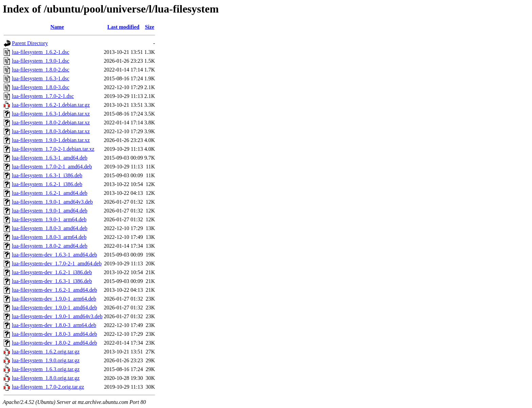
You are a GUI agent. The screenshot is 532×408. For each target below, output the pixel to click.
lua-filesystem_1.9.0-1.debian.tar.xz (51, 140)
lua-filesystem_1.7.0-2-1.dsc (43, 96)
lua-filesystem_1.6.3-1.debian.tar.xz (51, 114)
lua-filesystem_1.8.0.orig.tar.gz (46, 378)
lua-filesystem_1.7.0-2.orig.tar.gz (48, 387)
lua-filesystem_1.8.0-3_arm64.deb (49, 237)
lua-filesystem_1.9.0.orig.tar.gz (46, 360)
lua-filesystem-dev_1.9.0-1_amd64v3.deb (57, 316)
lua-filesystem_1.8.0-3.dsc (41, 87)
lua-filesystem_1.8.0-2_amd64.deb (50, 246)
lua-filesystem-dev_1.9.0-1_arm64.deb (54, 299)
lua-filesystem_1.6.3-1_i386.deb (47, 175)
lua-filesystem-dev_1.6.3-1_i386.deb (52, 281)
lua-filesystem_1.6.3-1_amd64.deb (50, 158)
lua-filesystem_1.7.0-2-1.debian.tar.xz (53, 149)
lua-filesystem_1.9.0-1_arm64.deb (49, 219)
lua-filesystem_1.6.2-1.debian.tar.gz (51, 105)
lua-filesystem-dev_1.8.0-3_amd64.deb (54, 334)
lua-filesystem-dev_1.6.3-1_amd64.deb (54, 255)
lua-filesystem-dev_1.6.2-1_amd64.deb (54, 290)
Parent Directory (30, 43)
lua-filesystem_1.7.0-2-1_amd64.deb (52, 167)
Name (57, 27)
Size (150, 27)
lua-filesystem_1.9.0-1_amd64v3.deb (52, 202)
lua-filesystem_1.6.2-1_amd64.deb (50, 193)
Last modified (123, 27)
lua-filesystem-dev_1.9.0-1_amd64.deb (54, 308)
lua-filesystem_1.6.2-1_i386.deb (47, 184)
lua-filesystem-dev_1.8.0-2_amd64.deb (54, 343)
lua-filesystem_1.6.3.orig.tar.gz (46, 369)
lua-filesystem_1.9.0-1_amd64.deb (50, 211)
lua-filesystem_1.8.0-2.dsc (41, 70)
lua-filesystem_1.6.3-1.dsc (41, 78)
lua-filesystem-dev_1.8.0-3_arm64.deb (54, 325)
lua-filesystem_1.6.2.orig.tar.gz (46, 352)
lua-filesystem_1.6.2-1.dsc (41, 52)
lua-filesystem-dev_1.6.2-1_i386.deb (52, 272)
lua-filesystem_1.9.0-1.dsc (41, 61)
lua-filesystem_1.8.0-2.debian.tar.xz (51, 123)
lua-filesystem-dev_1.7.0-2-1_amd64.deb (57, 263)
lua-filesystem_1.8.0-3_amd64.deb (50, 228)
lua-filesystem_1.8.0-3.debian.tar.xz (51, 131)
